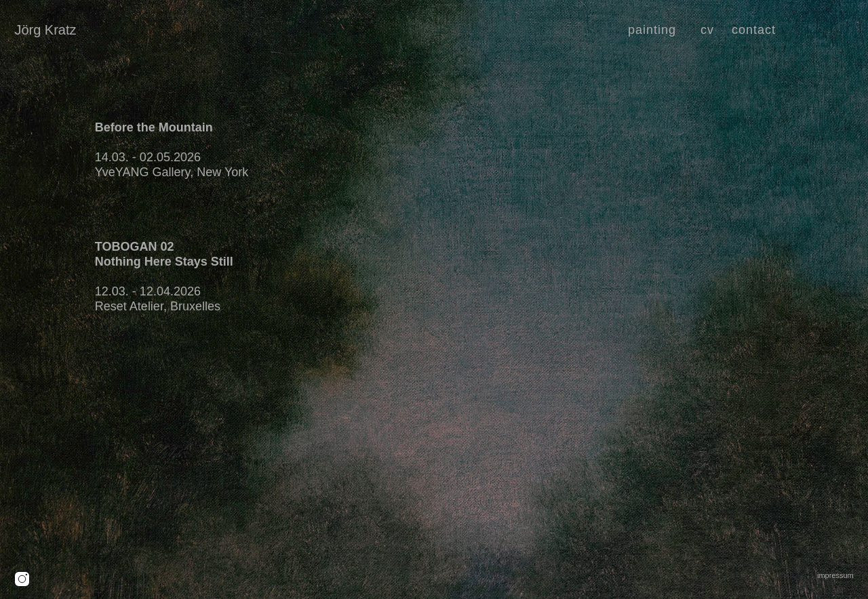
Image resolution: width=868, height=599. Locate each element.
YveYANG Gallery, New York (172, 172)
